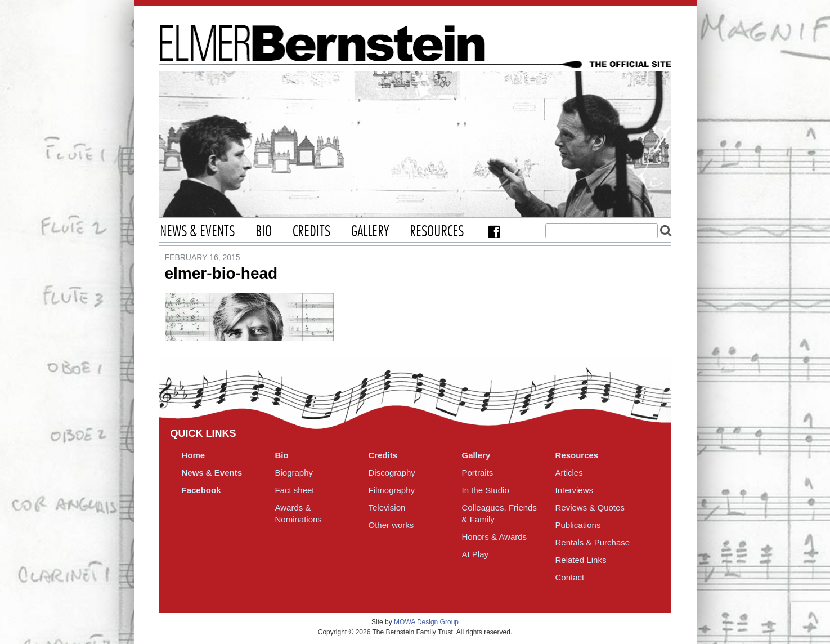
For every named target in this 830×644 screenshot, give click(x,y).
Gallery (370, 232)
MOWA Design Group (426, 622)
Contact (570, 577)
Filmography (392, 490)
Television (387, 507)
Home (194, 455)
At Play (475, 554)
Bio (264, 232)
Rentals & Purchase (593, 542)
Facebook (494, 232)
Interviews (575, 490)
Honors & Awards (495, 537)
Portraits (478, 473)
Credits (311, 232)
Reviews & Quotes (590, 507)
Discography (392, 473)
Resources (437, 232)
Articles (569, 473)
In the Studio (486, 490)
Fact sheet (295, 490)
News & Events (197, 232)
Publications (578, 525)
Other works (391, 525)
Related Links (581, 560)
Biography (294, 473)
